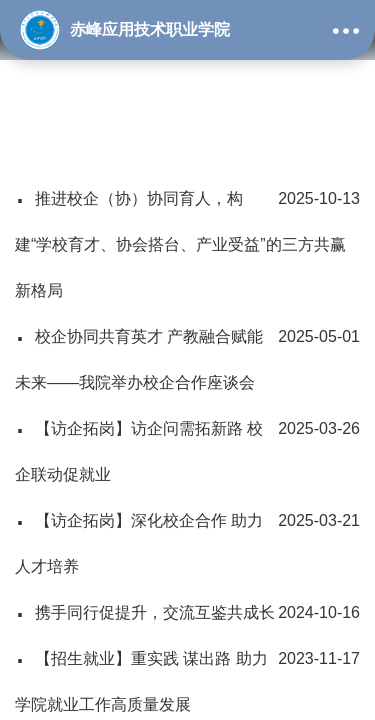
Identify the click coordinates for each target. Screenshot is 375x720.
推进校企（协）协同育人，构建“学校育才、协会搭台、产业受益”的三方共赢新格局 (187, 237)
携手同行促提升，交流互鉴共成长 (187, 613)
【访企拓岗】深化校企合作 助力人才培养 (187, 536)
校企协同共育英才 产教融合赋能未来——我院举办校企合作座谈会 (187, 352)
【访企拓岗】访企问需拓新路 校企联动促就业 (187, 444)
